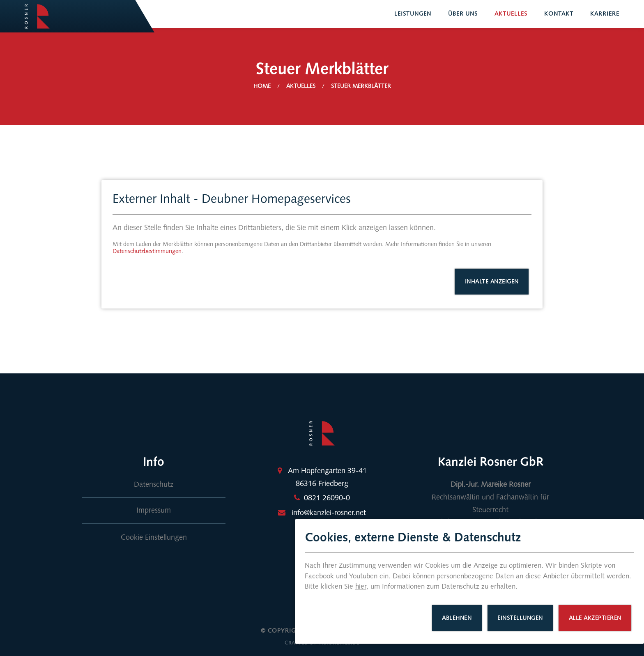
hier (361, 586)
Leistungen (413, 14)
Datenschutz (154, 484)
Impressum (154, 510)
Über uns (463, 14)
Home (262, 86)
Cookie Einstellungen (154, 537)
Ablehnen (457, 618)
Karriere (605, 14)
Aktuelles (511, 14)
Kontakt (559, 14)
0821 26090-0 (327, 498)
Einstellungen (520, 618)
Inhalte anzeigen (492, 282)
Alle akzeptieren (595, 618)
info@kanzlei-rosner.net (329, 513)
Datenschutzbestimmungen (147, 251)
